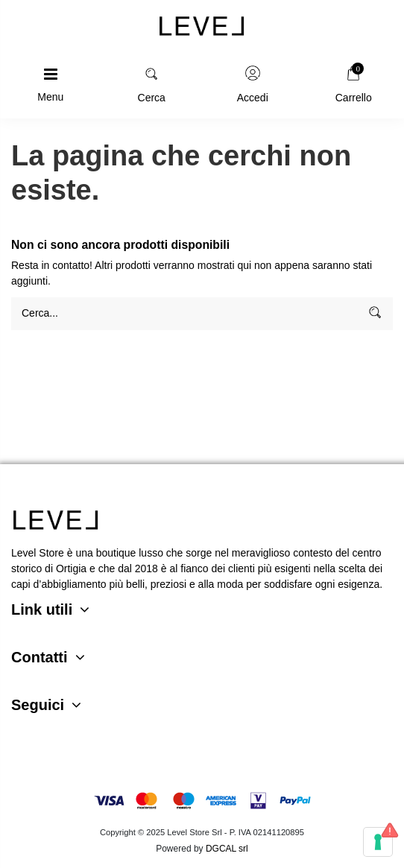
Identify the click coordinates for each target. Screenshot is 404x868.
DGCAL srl (227, 849)
